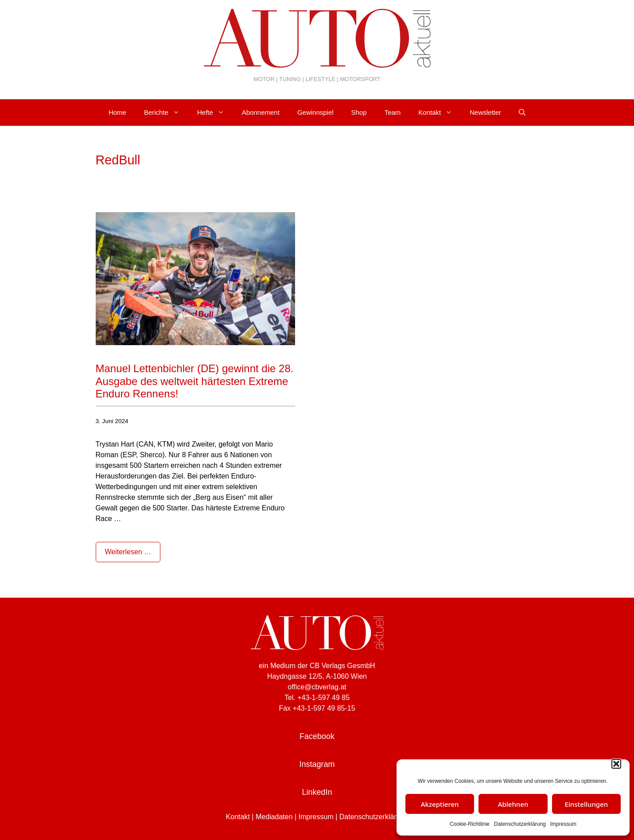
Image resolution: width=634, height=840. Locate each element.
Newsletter (485, 112)
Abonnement (261, 112)
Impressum (563, 824)
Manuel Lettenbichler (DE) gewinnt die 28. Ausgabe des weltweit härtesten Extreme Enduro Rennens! (195, 381)
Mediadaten (274, 817)
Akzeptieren (440, 804)
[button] (616, 764)
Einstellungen (586, 804)
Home (117, 112)
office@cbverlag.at (317, 687)
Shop (359, 112)
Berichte (166, 113)
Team (393, 112)
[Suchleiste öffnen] (522, 113)
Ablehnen (513, 804)
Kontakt (440, 113)
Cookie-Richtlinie (470, 824)
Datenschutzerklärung (520, 824)
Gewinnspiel (315, 112)
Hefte (215, 113)
